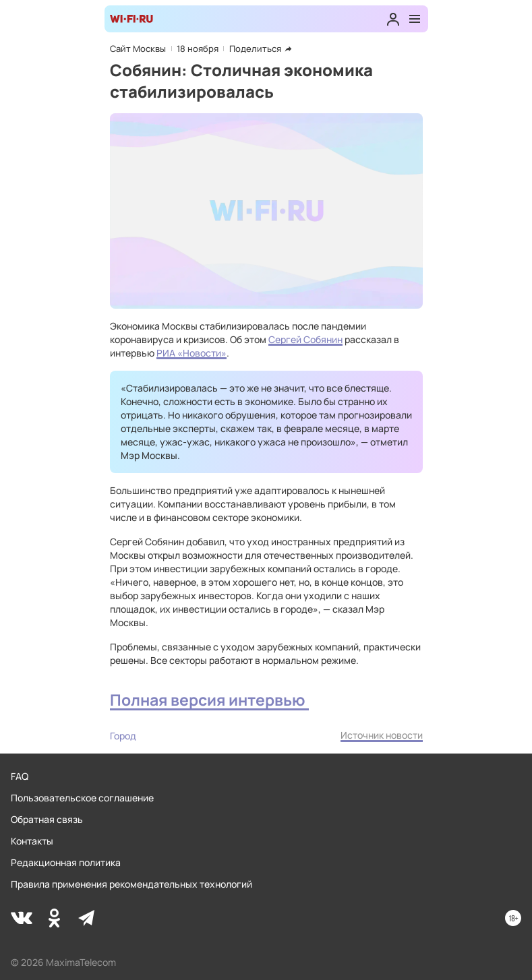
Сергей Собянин (305, 339)
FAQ (20, 776)
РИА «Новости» (191, 353)
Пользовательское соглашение (82, 798)
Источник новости (382, 735)
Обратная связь (47, 819)
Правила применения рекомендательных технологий (131, 884)
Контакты (32, 841)
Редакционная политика (66, 862)
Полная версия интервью (209, 700)
